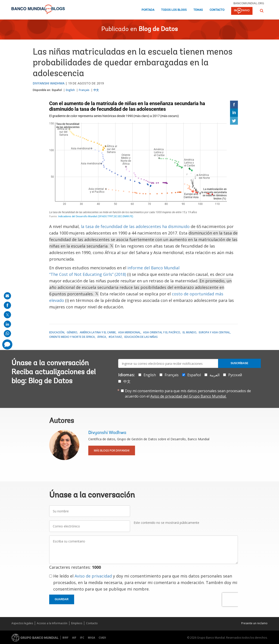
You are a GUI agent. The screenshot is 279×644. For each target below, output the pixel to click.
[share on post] (7, 315)
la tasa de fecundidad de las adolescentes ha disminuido (135, 226)
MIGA (91, 638)
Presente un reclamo (254, 623)
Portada (148, 10)
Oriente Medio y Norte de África (72, 337)
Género (72, 332)
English (70, 90)
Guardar (62, 599)
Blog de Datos (158, 29)
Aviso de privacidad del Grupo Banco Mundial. (188, 396)
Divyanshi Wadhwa (49, 83)
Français (84, 90)
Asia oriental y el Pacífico (162, 332)
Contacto (217, 10)
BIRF (65, 638)
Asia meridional (129, 332)
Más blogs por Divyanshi (112, 450)
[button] (262, 11)
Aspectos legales (22, 623)
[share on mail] (7, 296)
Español (57, 90)
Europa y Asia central (214, 332)
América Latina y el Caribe (98, 332)
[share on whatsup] (7, 334)
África (102, 337)
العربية (215, 375)
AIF (74, 638)
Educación (57, 332)
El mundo (189, 332)
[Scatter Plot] (144, 160)
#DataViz (115, 337)
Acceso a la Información (52, 623)
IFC (82, 638)
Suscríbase (239, 363)
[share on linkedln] (7, 324)
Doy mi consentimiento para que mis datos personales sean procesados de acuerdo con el (188, 394)
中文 (96, 90)
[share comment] (7, 344)
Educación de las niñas (141, 337)
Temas (198, 10)
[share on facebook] (7, 305)
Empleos (77, 623)
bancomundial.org (249, 3)
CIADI (102, 638)
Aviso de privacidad (93, 576)
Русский (235, 375)
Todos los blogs (174, 10)
